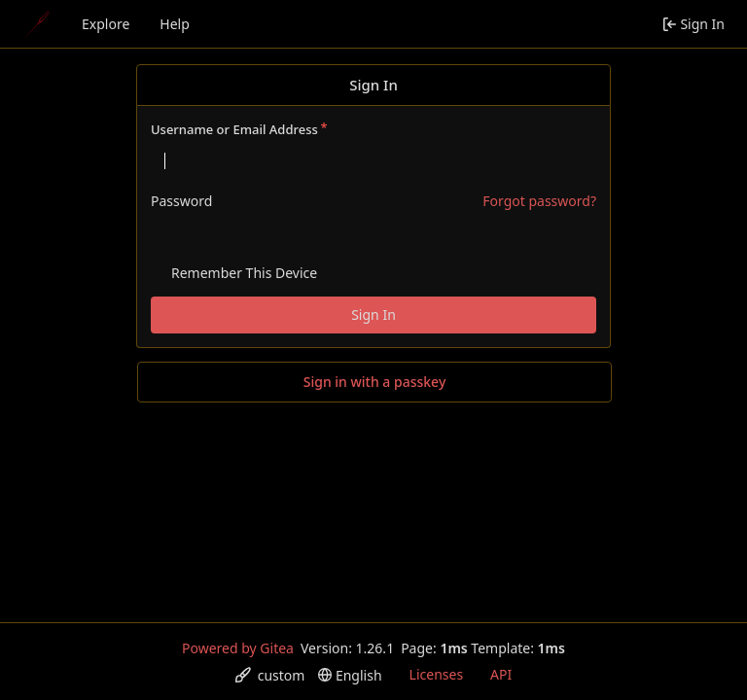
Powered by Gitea (238, 648)
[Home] (37, 24)
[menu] (270, 675)
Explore (106, 24)
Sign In (373, 315)
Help (175, 24)
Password (181, 201)
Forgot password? (539, 201)
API (501, 674)
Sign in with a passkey (375, 382)
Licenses (437, 674)
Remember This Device (244, 273)
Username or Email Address (234, 129)
